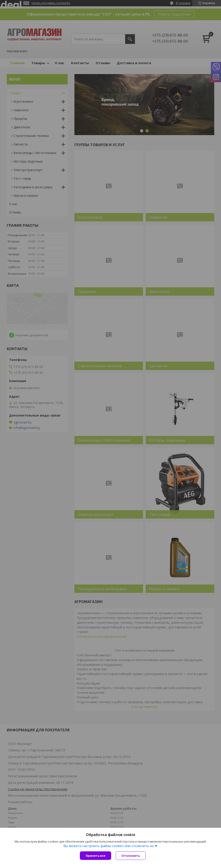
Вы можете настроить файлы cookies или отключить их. (109, 846)
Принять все (96, 856)
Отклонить (131, 856)
